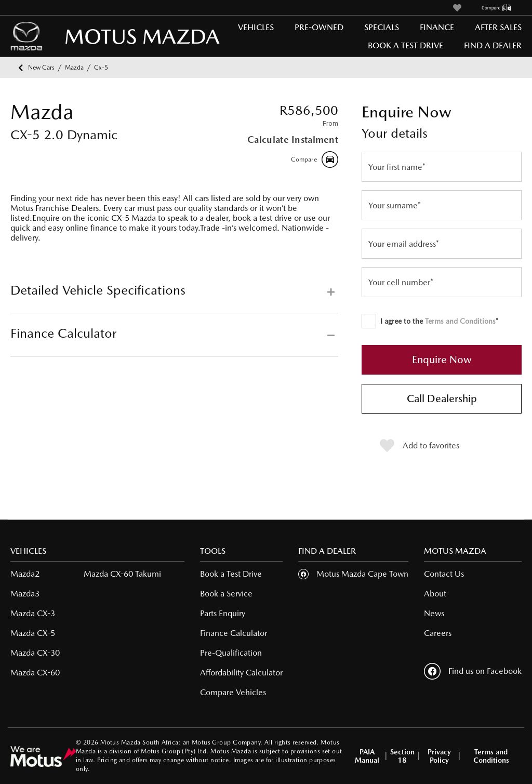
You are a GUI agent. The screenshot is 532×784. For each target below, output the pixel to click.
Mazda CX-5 (33, 633)
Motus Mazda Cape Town (362, 574)
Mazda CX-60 (35, 673)
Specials (382, 27)
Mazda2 (25, 574)
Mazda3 (25, 594)
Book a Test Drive (405, 45)
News (434, 613)
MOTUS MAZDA (99, 36)
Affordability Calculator (241, 673)
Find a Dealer (493, 45)
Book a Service (226, 594)
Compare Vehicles (233, 692)
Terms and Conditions (460, 321)
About (435, 594)
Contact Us (444, 574)
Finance (437, 27)
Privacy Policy (439, 756)
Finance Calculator (234, 633)
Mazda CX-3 (33, 613)
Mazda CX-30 (35, 653)
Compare (315, 160)
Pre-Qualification (231, 653)
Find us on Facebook (473, 671)
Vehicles (256, 27)
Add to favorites (420, 446)
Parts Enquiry (223, 613)
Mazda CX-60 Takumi (122, 574)
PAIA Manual (367, 756)
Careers (438, 633)
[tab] (174, 298)
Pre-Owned (319, 27)
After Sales (498, 27)
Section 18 (402, 756)
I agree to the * (430, 321)
